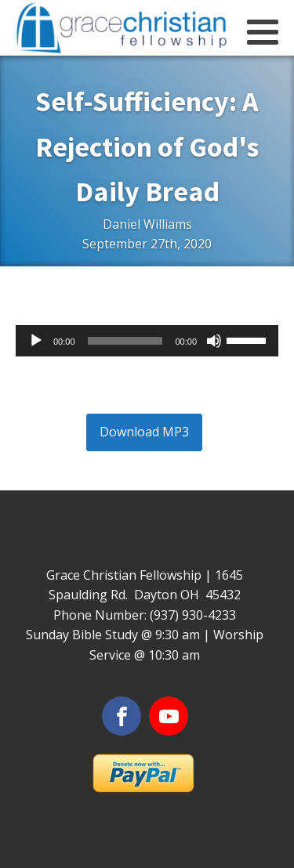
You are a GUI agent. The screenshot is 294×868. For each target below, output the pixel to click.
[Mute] (214, 341)
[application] (147, 341)
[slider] (125, 341)
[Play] (36, 341)
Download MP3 (144, 432)
